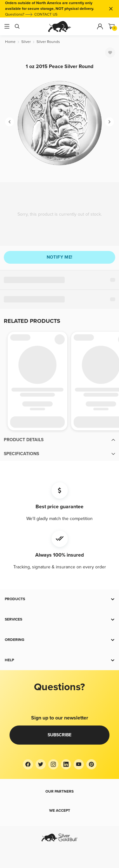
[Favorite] (110, 52)
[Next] (109, 122)
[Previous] (10, 122)
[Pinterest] (91, 764)
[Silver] (26, 42)
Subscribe (60, 735)
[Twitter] (41, 764)
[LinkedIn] (66, 764)
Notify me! (60, 257)
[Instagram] (53, 764)
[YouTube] (79, 764)
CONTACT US (46, 14)
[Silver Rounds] (48, 42)
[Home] (10, 42)
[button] (60, 440)
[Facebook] (28, 764)
